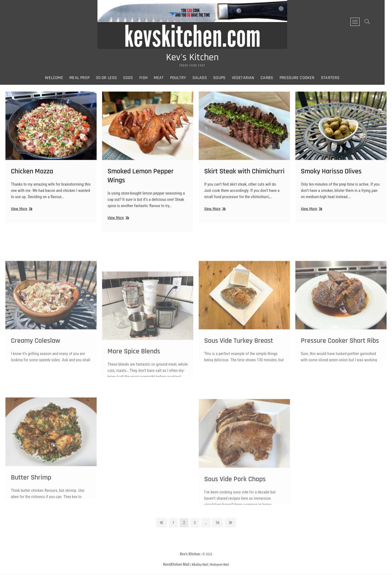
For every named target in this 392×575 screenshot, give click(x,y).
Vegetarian (247, 79)
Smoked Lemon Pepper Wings (141, 181)
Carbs (271, 79)
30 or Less (110, 79)
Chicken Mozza (32, 176)
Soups (223, 79)
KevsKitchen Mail (176, 565)
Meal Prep (83, 79)
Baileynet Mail (220, 565)
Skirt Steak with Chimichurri (244, 176)
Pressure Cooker (301, 79)
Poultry (182, 79)
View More (21, 214)
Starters (334, 79)
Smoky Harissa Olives (331, 176)
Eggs (132, 79)
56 (219, 523)
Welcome (58, 79)
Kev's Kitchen (196, 58)
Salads (203, 79)
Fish (147, 79)
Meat (163, 79)
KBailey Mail (200, 565)
